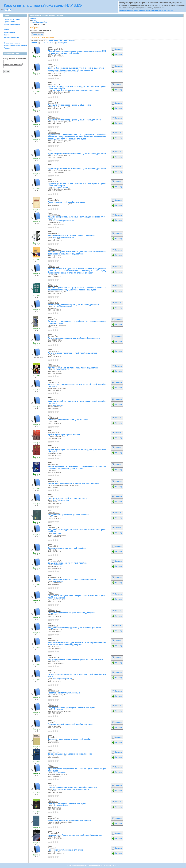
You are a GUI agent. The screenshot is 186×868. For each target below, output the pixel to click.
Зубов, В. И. (52, 737)
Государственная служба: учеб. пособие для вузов (71, 708)
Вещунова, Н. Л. (54, 433)
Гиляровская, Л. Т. (54, 250)
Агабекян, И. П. (53, 303)
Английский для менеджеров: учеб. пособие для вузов (73, 305)
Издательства (9, 32)
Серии (6, 35)
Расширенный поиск (12, 24)
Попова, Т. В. (53, 399)
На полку (117, 54)
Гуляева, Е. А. (53, 767)
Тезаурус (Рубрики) (11, 38)
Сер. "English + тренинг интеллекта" (65, 72)
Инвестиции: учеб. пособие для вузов (65, 850)
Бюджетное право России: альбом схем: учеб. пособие (73, 483)
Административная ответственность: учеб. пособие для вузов (77, 154)
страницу (50, 40)
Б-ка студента (58, 533)
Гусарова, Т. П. (53, 594)
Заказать (117, 49)
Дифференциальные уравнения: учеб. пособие (70, 754)
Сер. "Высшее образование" (63, 306)
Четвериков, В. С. (54, 182)
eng (7, 10)
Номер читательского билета (15, 59)
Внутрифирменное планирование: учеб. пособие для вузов (75, 659)
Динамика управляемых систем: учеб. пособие (70, 739)
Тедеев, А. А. (53, 496)
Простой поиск (10, 22)
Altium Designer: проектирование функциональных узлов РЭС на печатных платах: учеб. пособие (77, 52)
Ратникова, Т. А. (54, 267)
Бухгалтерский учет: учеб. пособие (64, 435)
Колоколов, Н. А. (54, 118)
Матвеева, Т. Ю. (54, 513)
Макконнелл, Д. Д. (54, 215)
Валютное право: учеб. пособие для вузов (68, 498)
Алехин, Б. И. (53, 722)
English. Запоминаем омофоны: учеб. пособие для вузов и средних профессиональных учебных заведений (77, 69)
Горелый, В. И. (53, 418)
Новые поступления (12, 19)
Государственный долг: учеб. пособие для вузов (71, 724)
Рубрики (33, 19)
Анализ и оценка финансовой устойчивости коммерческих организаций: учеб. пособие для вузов (77, 253)
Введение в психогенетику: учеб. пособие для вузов (72, 579)
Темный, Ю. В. (53, 626)
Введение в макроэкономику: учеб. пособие (68, 515)
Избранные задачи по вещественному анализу (69, 820)
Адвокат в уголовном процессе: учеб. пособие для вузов (74, 120)
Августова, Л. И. (54, 691)
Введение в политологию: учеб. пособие (67, 548)
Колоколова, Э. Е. (54, 84)
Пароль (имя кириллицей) (13, 64)
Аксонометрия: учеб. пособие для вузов (67, 202)
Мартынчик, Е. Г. (54, 133)
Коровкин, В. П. (53, 641)
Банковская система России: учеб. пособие (68, 420)
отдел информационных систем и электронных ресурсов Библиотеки (146, 10)
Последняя (63, 43)
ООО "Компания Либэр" (94, 865)
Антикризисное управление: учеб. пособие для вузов (73, 353)
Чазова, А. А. (53, 66)
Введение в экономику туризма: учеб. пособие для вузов (74, 628)
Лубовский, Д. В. (54, 528)
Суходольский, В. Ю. (55, 49)
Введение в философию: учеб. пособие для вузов (71, 613)
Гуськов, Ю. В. (53, 546)
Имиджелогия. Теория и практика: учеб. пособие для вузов (75, 835)
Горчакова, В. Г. (53, 833)
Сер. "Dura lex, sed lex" (61, 187)
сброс (65, 40)
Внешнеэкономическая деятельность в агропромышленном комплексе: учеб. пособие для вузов (77, 644)
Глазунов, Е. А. (53, 200)
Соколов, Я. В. (53, 448)
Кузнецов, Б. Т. (53, 848)
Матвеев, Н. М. (53, 752)
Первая (34, 43)
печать (71, 40)
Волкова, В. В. (53, 706)
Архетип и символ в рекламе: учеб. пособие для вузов (73, 368)
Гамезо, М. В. (53, 672)
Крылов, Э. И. (53, 286)
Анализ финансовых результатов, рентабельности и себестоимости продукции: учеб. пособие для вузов (77, 289)
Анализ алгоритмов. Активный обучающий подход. (72, 235)
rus (10, 10)
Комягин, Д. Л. (53, 481)
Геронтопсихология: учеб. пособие (64, 693)
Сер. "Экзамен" (58, 710)
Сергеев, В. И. (53, 103)
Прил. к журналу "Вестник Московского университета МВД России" (76, 90)
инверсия (58, 40)
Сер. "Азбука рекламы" (61, 370)
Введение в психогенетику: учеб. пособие (67, 563)
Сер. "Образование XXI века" (63, 678)
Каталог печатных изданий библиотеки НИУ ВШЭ (43, 5)
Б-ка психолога (58, 405)
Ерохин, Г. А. (52, 319)
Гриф (34, 20)
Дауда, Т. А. (52, 785)
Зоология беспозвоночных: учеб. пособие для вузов (72, 787)
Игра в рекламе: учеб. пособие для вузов (67, 804)
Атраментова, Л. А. (55, 561)
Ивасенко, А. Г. (53, 351)
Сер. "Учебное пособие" (61, 500)
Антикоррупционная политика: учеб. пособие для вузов (74, 338)
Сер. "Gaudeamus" (59, 773)
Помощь (7, 48)
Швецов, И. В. (53, 802)
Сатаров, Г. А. (53, 336)
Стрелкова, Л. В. (54, 658)
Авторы (7, 30)
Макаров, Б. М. (53, 818)
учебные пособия (40, 22)
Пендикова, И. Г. (54, 366)
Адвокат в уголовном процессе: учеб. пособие (69, 105)
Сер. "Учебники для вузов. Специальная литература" (71, 789)
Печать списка (37, 34)
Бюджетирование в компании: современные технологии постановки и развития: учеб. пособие (77, 467)
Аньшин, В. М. (53, 464)
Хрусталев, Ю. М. (54, 611)
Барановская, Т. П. (55, 382)
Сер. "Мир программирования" (64, 221)
